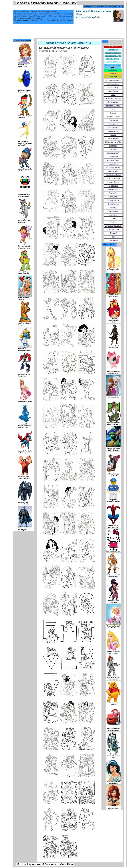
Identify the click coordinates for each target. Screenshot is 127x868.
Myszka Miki (113, 186)
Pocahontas (113, 197)
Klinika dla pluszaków (113, 142)
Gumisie (113, 113)
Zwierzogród (113, 240)
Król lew (113, 149)
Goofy (113, 109)
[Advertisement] (68, 32)
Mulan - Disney (113, 182)
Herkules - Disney (113, 117)
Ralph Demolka (113, 204)
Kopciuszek (113, 146)
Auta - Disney (113, 91)
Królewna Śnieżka (113, 160)
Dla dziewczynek (113, 59)
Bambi (113, 95)
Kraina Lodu (113, 157)
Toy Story (113, 222)
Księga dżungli (113, 164)
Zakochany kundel (113, 229)
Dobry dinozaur (113, 102)
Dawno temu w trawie (113, 98)
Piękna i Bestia (113, 189)
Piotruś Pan (113, 193)
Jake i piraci (113, 124)
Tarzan (113, 218)
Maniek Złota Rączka (113, 175)
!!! (113, 47)
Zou (113, 237)
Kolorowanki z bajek (113, 56)
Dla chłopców (113, 62)
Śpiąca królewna (113, 211)
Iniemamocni (113, 120)
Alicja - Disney (113, 87)
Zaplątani (113, 233)
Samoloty (113, 208)
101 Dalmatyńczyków (113, 80)
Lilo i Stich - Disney (113, 168)
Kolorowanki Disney (113, 53)
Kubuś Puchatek (113, 153)
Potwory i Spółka (113, 200)
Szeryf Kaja (113, 215)
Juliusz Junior (113, 131)
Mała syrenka (113, 171)
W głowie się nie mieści (113, 226)
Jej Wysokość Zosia (113, 127)
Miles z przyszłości (113, 178)
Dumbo (113, 135)
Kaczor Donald (113, 138)
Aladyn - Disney (113, 84)
